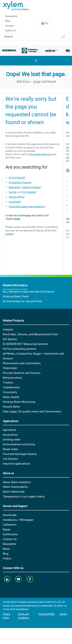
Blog (8, 21)
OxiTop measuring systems (20, 349)
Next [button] (69, 50)
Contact (9, 234)
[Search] (36, 37)
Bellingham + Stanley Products (25, 187)
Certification (10, 534)
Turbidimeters (11, 387)
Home (17, 219)
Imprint (63, 614)
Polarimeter (10, 368)
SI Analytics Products (20, 182)
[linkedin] (7, 579)
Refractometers (12, 378)
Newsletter (11, 16)
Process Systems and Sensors (22, 373)
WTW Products (17, 178)
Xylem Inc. (11, 30)
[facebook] (30, 579)
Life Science (10, 459)
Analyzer (8, 330)
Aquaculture (10, 435)
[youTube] (19, 579)
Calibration (10, 525)
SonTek (13, 192)
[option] (30, 50)
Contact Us (10, 539)
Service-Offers (16, 197)
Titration (8, 383)
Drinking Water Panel (16, 296)
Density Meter (11, 407)
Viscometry (10, 392)
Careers (10, 26)
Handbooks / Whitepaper (18, 520)
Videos (7, 558)
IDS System (10, 339)
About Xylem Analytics (17, 482)
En (46, 23)
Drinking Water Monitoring (19, 402)
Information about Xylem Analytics (27, 207)
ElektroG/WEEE (47, 614)
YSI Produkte (29, 192)
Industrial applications (16, 464)
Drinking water (12, 440)
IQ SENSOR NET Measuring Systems (25, 344)
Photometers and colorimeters (22, 363)
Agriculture (10, 430)
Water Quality (11, 397)
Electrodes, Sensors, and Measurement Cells (30, 334)
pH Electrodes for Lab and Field (22, 301)
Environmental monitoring (19, 444)
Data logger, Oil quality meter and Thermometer (32, 412)
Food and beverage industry (20, 454)
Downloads (15, 202)
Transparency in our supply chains (24, 496)
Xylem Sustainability (15, 487)
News (6, 549)
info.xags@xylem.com (40, 154)
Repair (7, 530)
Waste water (10, 449)
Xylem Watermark (14, 492)
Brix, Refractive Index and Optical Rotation (29, 292)
